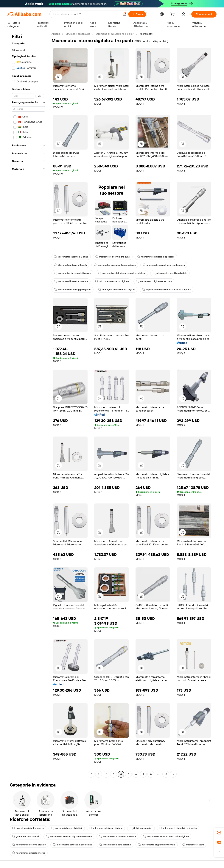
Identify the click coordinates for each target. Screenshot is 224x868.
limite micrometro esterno (115, 845)
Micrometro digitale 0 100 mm (154, 281)
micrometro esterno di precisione (72, 845)
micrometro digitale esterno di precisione (122, 273)
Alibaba (56, 34)
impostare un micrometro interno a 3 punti (167, 290)
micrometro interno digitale (106, 828)
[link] (219, 833)
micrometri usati (193, 845)
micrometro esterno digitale (112, 281)
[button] (125, 14)
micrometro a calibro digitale (170, 273)
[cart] (173, 15)
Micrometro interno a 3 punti (71, 257)
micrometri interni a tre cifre (71, 281)
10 (166, 774)
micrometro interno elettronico (72, 273)
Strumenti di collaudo (78, 34)
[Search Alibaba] (86, 14)
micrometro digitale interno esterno (115, 265)
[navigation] (28, 404)
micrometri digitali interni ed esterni (164, 265)
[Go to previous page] (91, 774)
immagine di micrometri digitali (117, 290)
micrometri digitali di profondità (178, 828)
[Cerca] (137, 14)
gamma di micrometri (25, 836)
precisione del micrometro (28, 828)
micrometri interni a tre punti (113, 257)
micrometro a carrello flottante (117, 836)
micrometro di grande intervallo (157, 845)
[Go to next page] (173, 774)
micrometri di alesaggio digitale (73, 290)
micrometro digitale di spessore (156, 257)
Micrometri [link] (146, 34)
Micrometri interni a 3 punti (70, 265)
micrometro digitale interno (29, 853)
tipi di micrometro (141, 828)
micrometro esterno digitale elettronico (69, 836)
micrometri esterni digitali (67, 828)
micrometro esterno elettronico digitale (166, 836)
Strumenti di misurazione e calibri (115, 34)
